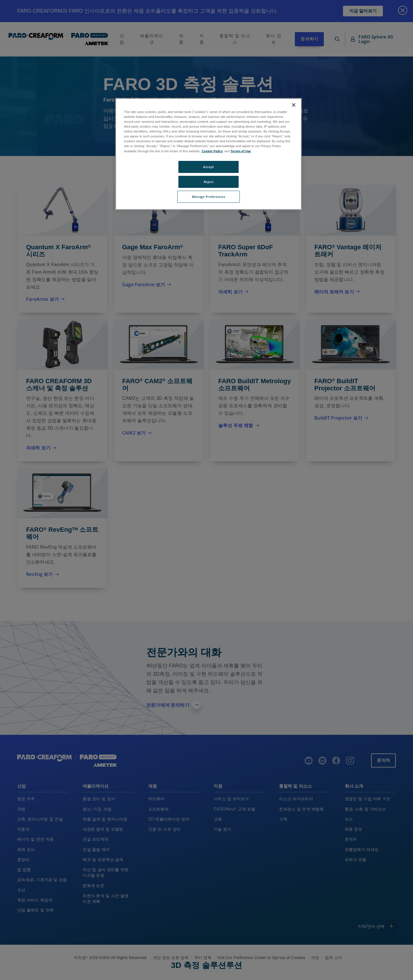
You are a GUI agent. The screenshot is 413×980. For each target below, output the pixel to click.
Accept (208, 167)
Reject (209, 182)
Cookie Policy (212, 151)
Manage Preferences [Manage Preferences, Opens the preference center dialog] (209, 197)
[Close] (294, 105)
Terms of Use (241, 151)
